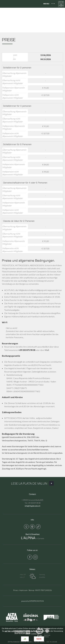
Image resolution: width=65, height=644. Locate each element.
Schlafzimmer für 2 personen (17, 68)
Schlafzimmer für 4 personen (17, 106)
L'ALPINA (28, 538)
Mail (47, 350)
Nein (39, 639)
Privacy (16, 590)
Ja (25, 639)
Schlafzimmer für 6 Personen (17, 144)
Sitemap (31, 590)
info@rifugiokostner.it (32, 506)
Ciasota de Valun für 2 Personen (19, 221)
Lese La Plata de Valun (32, 483)
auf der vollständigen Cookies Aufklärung (22, 631)
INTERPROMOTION (37, 601)
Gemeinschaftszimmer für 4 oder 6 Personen (25, 183)
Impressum (23, 590)
